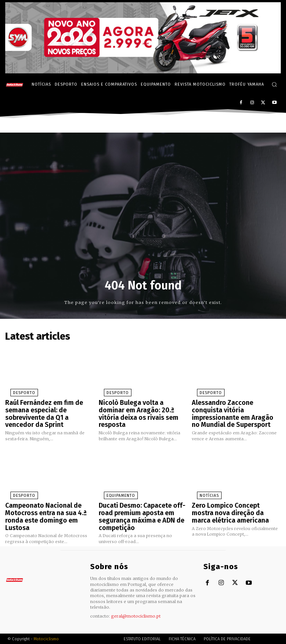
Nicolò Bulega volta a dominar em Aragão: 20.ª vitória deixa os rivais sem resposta (142, 406)
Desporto (17, 391)
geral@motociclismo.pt (136, 604)
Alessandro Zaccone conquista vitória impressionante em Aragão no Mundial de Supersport (234, 409)
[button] (274, 84)
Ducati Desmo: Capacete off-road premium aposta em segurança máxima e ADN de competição (138, 508)
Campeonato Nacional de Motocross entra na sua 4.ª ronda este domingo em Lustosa (49, 505)
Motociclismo (46, 627)
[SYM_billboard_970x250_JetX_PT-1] (143, 71)
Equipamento (114, 489)
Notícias (203, 489)
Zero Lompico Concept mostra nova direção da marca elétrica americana (234, 505)
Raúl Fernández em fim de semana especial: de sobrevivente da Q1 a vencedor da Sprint (47, 409)
